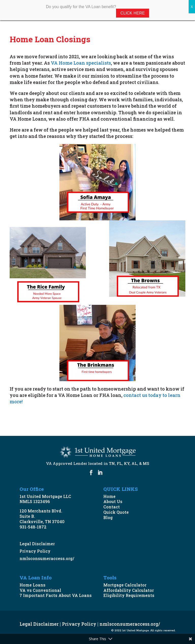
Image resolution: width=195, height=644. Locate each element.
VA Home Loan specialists (81, 63)
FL (119, 463)
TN (112, 463)
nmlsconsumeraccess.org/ (47, 558)
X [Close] (192, 7)
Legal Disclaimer (37, 544)
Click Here (133, 13)
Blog (108, 517)
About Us (113, 501)
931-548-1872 (33, 527)
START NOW (31, 417)
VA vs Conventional (40, 590)
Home (109, 496)
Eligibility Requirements (129, 595)
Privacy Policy (35, 551)
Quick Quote (116, 512)
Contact (112, 507)
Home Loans (32, 585)
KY (127, 463)
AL (134, 463)
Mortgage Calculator (125, 585)
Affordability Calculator (129, 590)
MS (146, 463)
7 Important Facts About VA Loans (56, 595)
